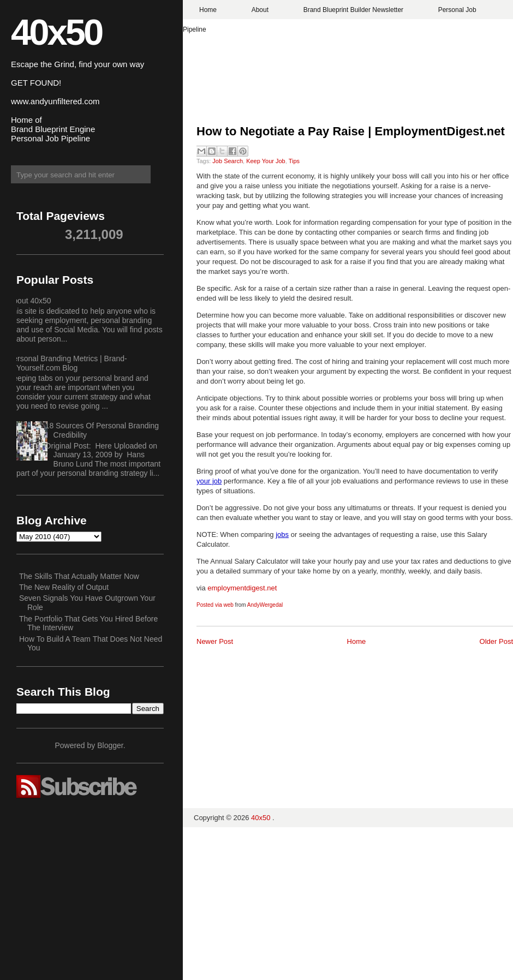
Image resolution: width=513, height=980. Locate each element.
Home (208, 10)
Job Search (228, 161)
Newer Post (215, 641)
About (260, 10)
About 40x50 (30, 301)
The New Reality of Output (64, 587)
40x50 (56, 32)
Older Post (496, 641)
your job (209, 481)
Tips (294, 161)
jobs (282, 534)
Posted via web (215, 605)
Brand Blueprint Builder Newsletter (353, 10)
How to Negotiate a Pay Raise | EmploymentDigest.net (351, 131)
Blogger (110, 745)
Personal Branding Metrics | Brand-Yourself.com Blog (68, 363)
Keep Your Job (266, 161)
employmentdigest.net (242, 588)
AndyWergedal (265, 605)
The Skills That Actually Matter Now (79, 576)
